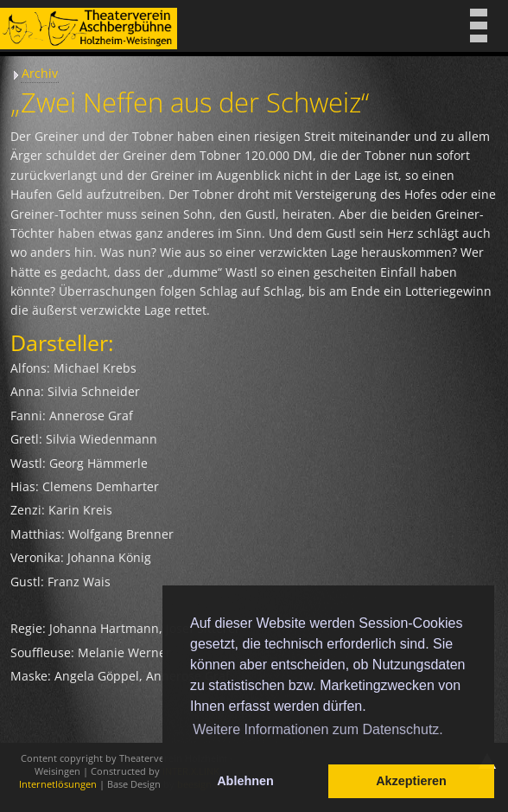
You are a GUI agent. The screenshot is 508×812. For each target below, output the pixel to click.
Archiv (40, 73)
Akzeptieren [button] (411, 781)
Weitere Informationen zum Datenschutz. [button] (318, 729)
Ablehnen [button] (245, 781)
